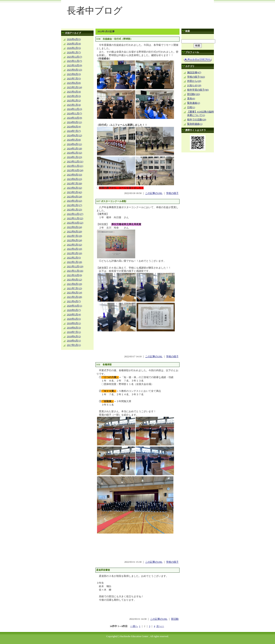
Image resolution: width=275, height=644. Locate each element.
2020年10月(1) (74, 306)
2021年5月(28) (74, 297)
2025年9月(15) (74, 70)
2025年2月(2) (74, 101)
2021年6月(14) (74, 293)
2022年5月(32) (74, 245)
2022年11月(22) (75, 218)
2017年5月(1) (74, 345)
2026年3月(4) (74, 44)
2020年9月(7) (74, 310)
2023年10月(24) (75, 170)
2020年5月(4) (74, 315)
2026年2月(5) (74, 48)
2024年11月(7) (74, 114)
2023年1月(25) (74, 210)
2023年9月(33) (74, 175)
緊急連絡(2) (194, 103)
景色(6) (191, 99)
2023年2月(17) (74, 205)
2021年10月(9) (74, 275)
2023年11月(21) (75, 166)
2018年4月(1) (74, 341)
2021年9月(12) (74, 280)
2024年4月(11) (74, 144)
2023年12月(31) (75, 162)
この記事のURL (154, 193)
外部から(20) (194, 81)
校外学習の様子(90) (198, 90)
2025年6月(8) (74, 83)
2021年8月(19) (74, 284)
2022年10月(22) (75, 223)
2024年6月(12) (74, 135)
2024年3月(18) (74, 149)
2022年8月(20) (74, 232)
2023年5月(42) (74, 192)
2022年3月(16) (74, 253)
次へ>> (160, 626)
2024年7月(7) (74, 131)
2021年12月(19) (75, 266)
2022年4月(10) (74, 249)
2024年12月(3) (74, 109)
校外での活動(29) (197, 120)
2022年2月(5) (74, 258)
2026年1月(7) (74, 52)
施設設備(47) (194, 72)
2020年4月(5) (74, 319)
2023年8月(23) (74, 179)
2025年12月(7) (74, 57)
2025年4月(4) (74, 92)
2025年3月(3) (74, 96)
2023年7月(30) (74, 184)
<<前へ (134, 626)
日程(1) (191, 107)
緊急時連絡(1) (195, 124)
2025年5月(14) (74, 87)
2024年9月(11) (74, 122)
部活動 (175, 619)
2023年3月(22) (74, 201)
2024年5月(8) (74, 140)
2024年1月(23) (74, 157)
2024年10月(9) (74, 118)
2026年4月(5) (74, 39)
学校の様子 (172, 193)
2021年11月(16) (75, 271)
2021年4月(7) (74, 301)
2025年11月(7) (74, 61)
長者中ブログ (95, 11)
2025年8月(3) (74, 74)
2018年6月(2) (74, 336)
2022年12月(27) (75, 214)
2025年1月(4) (74, 105)
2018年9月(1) (74, 323)
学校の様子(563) (196, 77)
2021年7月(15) (74, 288)
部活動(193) (194, 94)
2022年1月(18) (74, 262)
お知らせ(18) (194, 85)
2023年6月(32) (74, 188)
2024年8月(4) (74, 127)
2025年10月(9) (74, 65)
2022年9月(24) (74, 227)
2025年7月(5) (74, 79)
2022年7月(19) (74, 236)
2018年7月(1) (74, 332)
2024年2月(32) (74, 153)
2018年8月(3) (74, 328)
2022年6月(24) (74, 240)
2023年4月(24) (74, 197)
